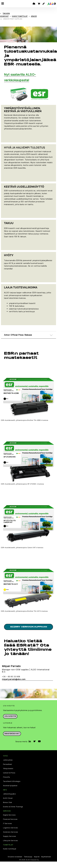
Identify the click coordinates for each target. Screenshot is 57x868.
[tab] (28, 335)
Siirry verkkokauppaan (29, 627)
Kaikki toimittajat (10, 849)
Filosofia (6, 777)
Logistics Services (10, 828)
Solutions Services (11, 832)
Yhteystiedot (8, 769)
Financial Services (10, 819)
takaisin (6, 13)
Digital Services (9, 815)
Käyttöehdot (46, 857)
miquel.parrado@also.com (14, 679)
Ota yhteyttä (10, 716)
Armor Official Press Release (18, 335)
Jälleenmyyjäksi (9, 794)
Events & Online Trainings (13, 807)
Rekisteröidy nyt (12, 734)
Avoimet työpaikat (10, 786)
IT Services (8, 824)
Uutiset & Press (9, 773)
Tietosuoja (28, 857)
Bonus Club (8, 802)
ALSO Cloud (8, 798)
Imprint (37, 857)
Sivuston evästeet (15, 857)
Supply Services (10, 836)
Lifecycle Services (10, 841)
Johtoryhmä (8, 760)
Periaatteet (8, 764)
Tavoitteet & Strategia (12, 781)
